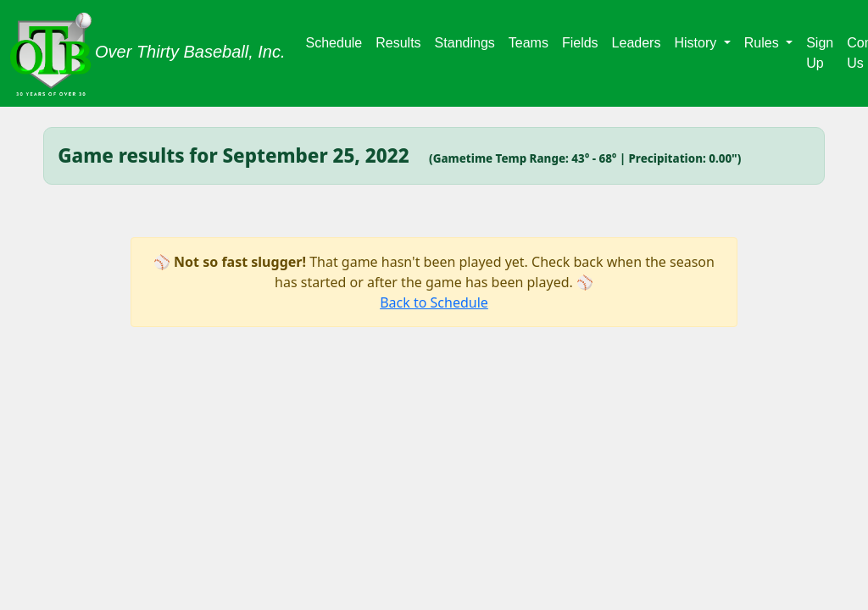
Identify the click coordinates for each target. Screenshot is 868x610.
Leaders (637, 43)
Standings (465, 43)
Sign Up (820, 53)
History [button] (697, 43)
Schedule (334, 43)
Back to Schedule (434, 302)
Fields (580, 43)
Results (398, 43)
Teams (529, 43)
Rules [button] (763, 43)
